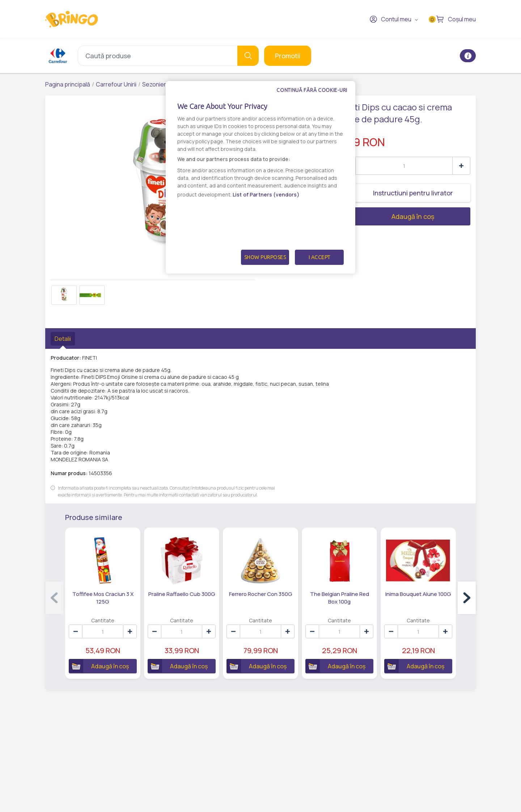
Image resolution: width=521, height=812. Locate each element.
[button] (467, 598)
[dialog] (260, 177)
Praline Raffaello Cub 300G (182, 594)
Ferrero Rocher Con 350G (261, 594)
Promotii (288, 56)
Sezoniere (156, 84)
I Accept (319, 257)
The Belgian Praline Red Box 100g (340, 598)
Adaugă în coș (386, 216)
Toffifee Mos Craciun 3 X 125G (103, 598)
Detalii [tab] (63, 339)
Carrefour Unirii (116, 84)
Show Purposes (265, 257)
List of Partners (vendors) (266, 194)
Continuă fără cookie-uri (312, 90)
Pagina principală (68, 84)
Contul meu (390, 19)
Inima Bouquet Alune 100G (418, 594)
